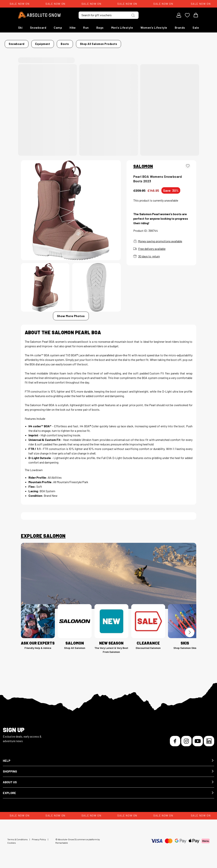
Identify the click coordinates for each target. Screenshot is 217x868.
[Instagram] (186, 744)
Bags (100, 27)
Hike (73, 27)
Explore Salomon (43, 539)
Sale (196, 27)
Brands (180, 27)
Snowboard (38, 27)
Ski (20, 27)
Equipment (61, 43)
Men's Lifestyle (122, 27)
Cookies (12, 846)
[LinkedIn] (209, 744)
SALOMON (143, 169)
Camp (58, 27)
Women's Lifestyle (154, 27)
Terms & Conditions (18, 843)
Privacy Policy (39, 843)
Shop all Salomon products (41, 48)
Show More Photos (71, 319)
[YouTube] (198, 744)
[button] (108, 764)
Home (25, 43)
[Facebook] (175, 744)
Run (86, 27)
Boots (77, 43)
